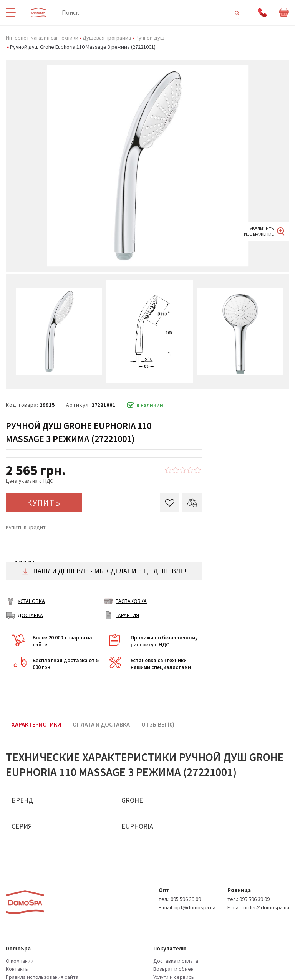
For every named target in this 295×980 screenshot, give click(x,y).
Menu (11, 12)
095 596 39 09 (186, 899)
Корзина (284, 13)
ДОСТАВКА (30, 615)
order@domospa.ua (266, 907)
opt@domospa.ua (195, 907)
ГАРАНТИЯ (127, 615)
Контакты (17, 969)
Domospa (38, 12)
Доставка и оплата (176, 961)
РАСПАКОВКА (131, 601)
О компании (20, 961)
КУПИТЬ (44, 503)
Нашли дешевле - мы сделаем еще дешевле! (104, 571)
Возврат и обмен (173, 969)
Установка (31, 601)
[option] (147, 166)
